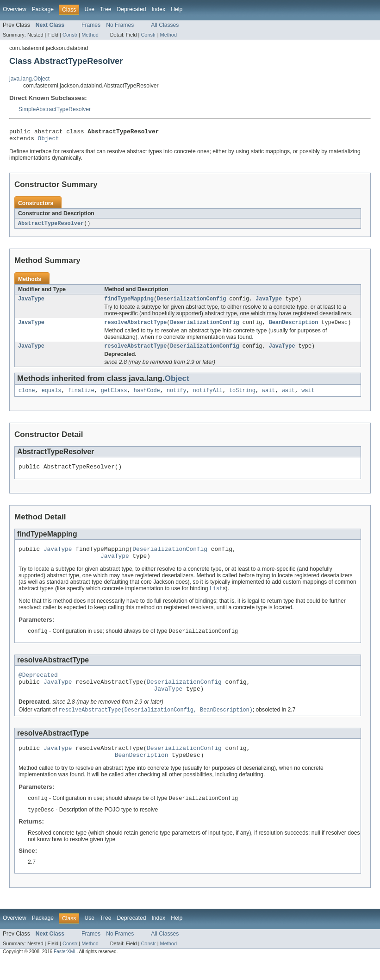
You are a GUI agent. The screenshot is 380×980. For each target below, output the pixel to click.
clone (27, 397)
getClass (114, 397)
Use (89, 9)
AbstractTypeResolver (51, 226)
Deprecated (132, 9)
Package (43, 9)
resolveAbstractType (135, 327)
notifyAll (208, 397)
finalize (81, 397)
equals (52, 397)
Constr (70, 35)
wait (268, 397)
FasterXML (65, 972)
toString (242, 397)
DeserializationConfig (191, 303)
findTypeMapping (129, 303)
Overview (15, 9)
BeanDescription (294, 327)
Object (49, 141)
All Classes (165, 25)
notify (177, 397)
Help (177, 9)
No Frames (120, 25)
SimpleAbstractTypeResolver (55, 109)
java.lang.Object (29, 79)
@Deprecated (38, 688)
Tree (106, 9)
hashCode (147, 397)
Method (90, 35)
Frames (91, 25)
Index (158, 9)
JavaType (31, 303)
